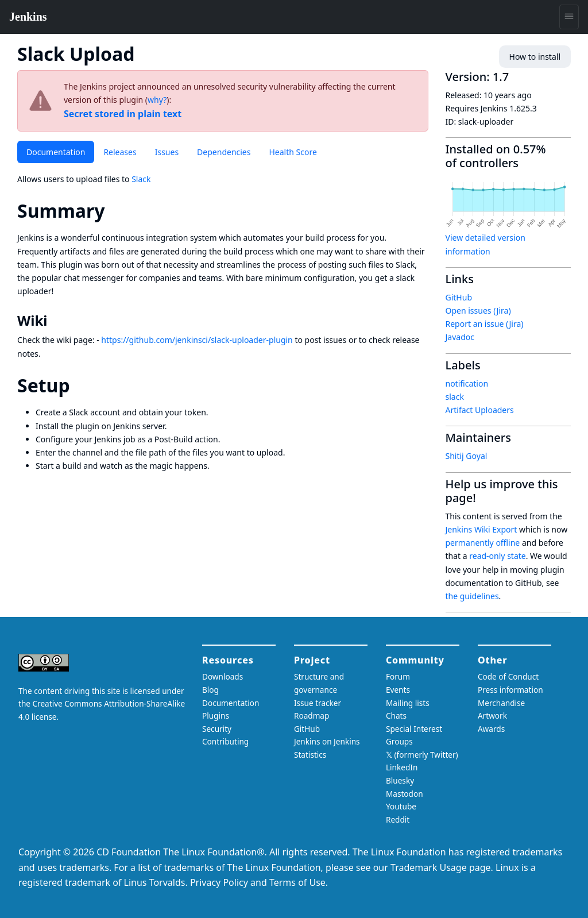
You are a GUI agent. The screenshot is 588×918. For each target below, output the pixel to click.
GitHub (459, 297)
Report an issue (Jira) (485, 324)
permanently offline (483, 543)
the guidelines (472, 596)
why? (157, 100)
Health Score (293, 152)
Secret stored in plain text (123, 114)
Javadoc (460, 337)
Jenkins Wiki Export (481, 529)
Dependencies (224, 152)
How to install (535, 57)
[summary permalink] (115, 211)
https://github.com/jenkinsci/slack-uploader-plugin (197, 340)
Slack (141, 179)
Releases (120, 152)
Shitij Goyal (467, 456)
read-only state (497, 556)
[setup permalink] (80, 385)
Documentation (56, 152)
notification (467, 383)
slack (455, 397)
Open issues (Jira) (478, 310)
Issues (167, 152)
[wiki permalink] (55, 321)
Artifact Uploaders (480, 410)
